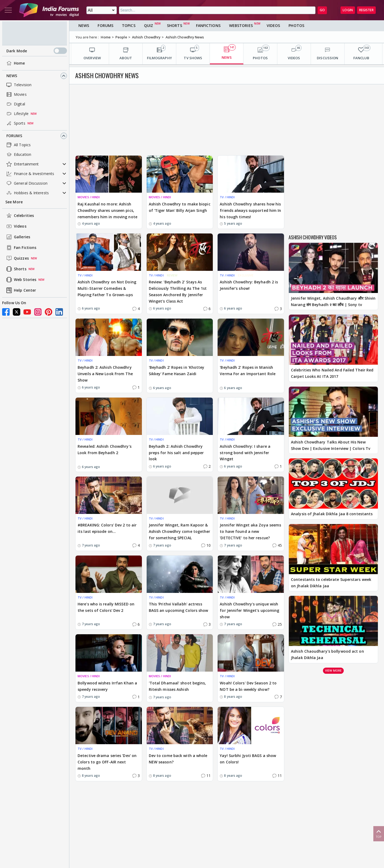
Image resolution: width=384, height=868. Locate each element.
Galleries (18, 237)
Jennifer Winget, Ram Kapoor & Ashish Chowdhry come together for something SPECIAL (180, 531)
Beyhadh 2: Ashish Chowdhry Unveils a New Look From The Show (105, 374)
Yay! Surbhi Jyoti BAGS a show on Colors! (248, 759)
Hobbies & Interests (27, 193)
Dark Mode (37, 51)
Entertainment (22, 164)
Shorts (16, 269)
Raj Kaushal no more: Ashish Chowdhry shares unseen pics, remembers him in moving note (107, 210)
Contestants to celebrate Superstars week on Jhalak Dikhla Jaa (331, 583)
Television (18, 85)
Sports (15, 123)
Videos (16, 226)
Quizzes (17, 258)
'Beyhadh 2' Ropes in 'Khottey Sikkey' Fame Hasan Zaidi (177, 370)
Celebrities (20, 216)
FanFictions (208, 25)
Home (15, 63)
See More (14, 202)
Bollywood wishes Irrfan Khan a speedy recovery (107, 686)
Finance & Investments (30, 174)
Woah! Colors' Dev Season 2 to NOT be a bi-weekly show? (248, 686)
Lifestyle (17, 114)
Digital (15, 104)
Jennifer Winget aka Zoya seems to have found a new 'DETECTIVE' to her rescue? (250, 531)
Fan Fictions (21, 248)
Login (348, 10)
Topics (129, 25)
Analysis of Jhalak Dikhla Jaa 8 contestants (332, 514)
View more (333, 670)
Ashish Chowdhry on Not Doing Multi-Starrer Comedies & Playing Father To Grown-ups (107, 288)
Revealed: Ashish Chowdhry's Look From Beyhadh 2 (105, 449)
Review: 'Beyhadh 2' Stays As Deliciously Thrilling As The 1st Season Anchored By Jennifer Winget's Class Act (178, 291)
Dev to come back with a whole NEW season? (178, 759)
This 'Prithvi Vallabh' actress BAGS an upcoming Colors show (179, 607)
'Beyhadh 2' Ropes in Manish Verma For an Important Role (248, 370)
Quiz (149, 25)
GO (322, 10)
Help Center (21, 290)
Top (379, 833)
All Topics (18, 145)
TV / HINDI (227, 197)
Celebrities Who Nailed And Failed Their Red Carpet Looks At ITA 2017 (332, 373)
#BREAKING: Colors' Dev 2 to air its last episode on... (107, 528)
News (12, 76)
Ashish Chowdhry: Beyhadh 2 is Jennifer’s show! (249, 285)
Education (18, 154)
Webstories (241, 25)
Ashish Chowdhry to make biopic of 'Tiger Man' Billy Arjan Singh (180, 207)
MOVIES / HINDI (89, 197)
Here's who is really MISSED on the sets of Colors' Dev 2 (106, 607)
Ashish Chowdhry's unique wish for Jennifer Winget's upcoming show (249, 610)
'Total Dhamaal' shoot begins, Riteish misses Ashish (177, 686)
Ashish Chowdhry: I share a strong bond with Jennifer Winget (245, 453)
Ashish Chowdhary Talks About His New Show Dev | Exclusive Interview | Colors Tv (331, 445)
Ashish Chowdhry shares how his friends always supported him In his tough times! (250, 210)
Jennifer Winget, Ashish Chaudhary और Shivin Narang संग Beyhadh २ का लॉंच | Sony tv (333, 301)
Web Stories (21, 280)
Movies (16, 94)
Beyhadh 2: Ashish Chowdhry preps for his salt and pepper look (176, 453)
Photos (296, 25)
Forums (14, 136)
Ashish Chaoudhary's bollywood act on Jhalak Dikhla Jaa (327, 654)
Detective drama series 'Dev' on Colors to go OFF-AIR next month (107, 762)
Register (366, 10)
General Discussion (26, 183)
